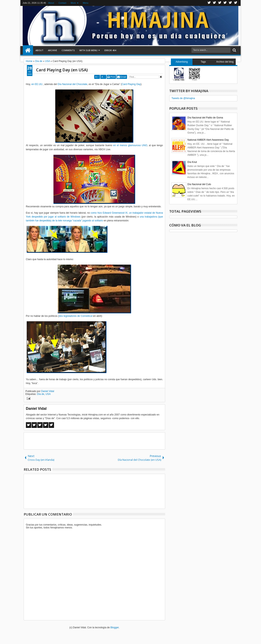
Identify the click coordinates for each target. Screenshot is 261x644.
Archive (53, 50)
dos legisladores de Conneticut (76, 316)
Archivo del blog (225, 62)
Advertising (182, 62)
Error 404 (110, 50)
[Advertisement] (94, 441)
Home (28, 50)
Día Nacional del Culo (199, 184)
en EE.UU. (37, 84)
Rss (225, 3)
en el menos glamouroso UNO (130, 145)
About (51, 3)
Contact (62, 3)
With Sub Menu (88, 50)
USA (48, 394)
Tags (203, 62)
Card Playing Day (131, 84)
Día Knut (192, 162)
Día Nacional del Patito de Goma (205, 118)
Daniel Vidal (48, 391)
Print (113, 77)
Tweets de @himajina (183, 98)
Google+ (220, 3)
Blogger (114, 627)
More (73, 3)
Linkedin (230, 3)
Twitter (209, 3)
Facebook (215, 3)
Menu (86, 3)
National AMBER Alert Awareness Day (208, 140)
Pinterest (236, 3)
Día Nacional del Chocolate (72, 84)
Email (123, 77)
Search (234, 50)
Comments (68, 50)
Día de (41, 394)
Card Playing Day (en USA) (62, 70)
